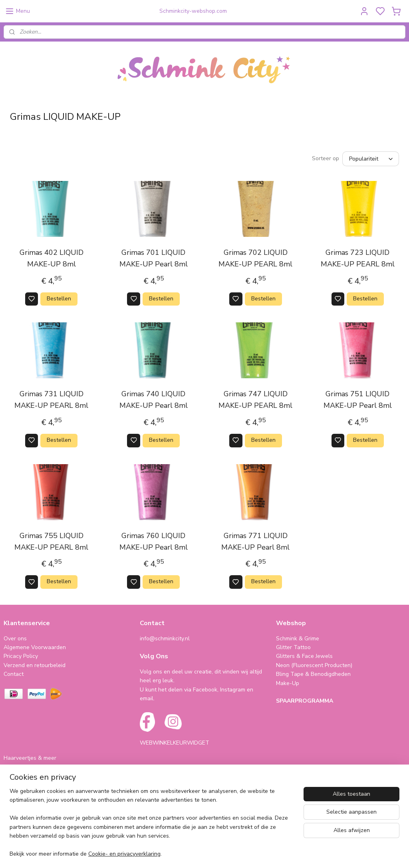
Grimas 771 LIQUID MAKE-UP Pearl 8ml (255, 541)
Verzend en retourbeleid (35, 665)
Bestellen (59, 299)
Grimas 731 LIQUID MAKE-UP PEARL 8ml (51, 400)
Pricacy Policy (21, 656)
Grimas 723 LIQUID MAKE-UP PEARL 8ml (358, 258)
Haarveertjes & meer (30, 758)
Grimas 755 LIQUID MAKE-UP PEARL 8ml (51, 541)
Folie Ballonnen (23, 767)
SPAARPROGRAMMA (305, 701)
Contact (14, 674)
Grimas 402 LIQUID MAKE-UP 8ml (52, 258)
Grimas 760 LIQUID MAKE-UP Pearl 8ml (154, 541)
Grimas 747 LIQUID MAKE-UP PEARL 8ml (255, 400)
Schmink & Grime (298, 639)
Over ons (15, 639)
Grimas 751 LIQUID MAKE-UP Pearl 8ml (358, 400)
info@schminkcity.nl (165, 639)
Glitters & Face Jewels (304, 656)
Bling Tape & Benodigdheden (313, 674)
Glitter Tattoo (293, 647)
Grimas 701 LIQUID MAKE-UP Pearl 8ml (154, 258)
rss (258, 853)
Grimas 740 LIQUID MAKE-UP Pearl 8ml (154, 400)
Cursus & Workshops (30, 785)
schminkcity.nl (26, 821)
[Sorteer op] (371, 159)
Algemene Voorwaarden (35, 647)
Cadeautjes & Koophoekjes (38, 776)
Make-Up (288, 683)
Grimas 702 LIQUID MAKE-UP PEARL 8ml (255, 258)
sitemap (244, 853)
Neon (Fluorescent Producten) (314, 665)
